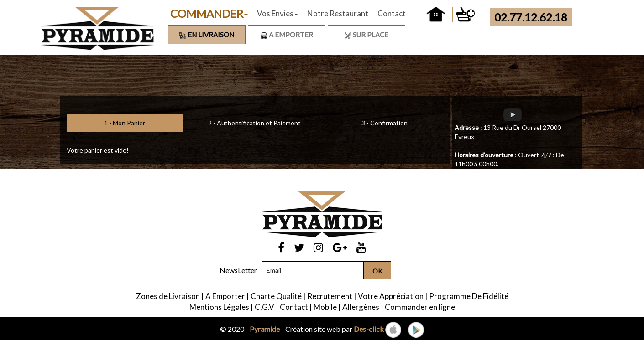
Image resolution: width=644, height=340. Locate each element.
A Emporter (287, 35)
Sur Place (367, 35)
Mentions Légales (219, 307)
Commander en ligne (420, 307)
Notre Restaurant (338, 13)
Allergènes (361, 307)
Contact (392, 13)
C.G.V (264, 307)
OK (377, 271)
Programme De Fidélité (469, 296)
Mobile (325, 307)
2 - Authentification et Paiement (254, 123)
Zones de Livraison (168, 296)
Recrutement (330, 296)
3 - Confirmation (385, 123)
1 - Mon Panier (125, 123)
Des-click (369, 329)
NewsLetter (238, 270)
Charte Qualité (276, 296)
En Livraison (207, 35)
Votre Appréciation (391, 296)
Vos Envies (277, 13)
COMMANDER (209, 13)
